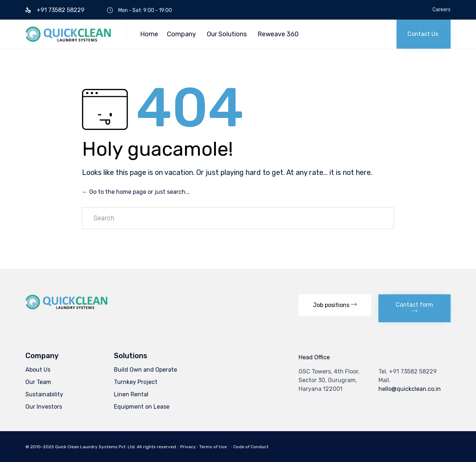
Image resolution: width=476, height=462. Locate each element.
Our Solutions (227, 34)
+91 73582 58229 (413, 371)
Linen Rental (131, 394)
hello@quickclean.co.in (410, 389)
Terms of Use (213, 447)
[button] (424, 34)
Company (181, 34)
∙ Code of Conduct (250, 447)
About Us (38, 370)
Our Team (38, 382)
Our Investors (44, 407)
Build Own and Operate (145, 370)
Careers (442, 10)
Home (149, 34)
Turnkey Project (136, 382)
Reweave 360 (278, 34)
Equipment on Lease (142, 407)
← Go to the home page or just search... (136, 192)
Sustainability (44, 394)
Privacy (188, 447)
